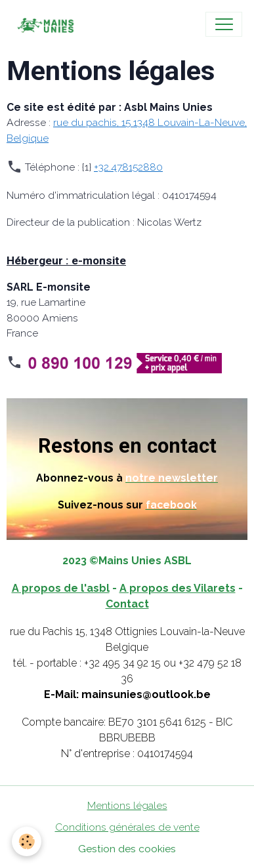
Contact (127, 604)
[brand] (48, 24)
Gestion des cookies (127, 849)
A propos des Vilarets (178, 588)
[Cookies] (27, 841)
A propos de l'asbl (61, 588)
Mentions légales (127, 805)
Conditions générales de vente (127, 827)
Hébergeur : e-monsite (66, 260)
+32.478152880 (128, 167)
